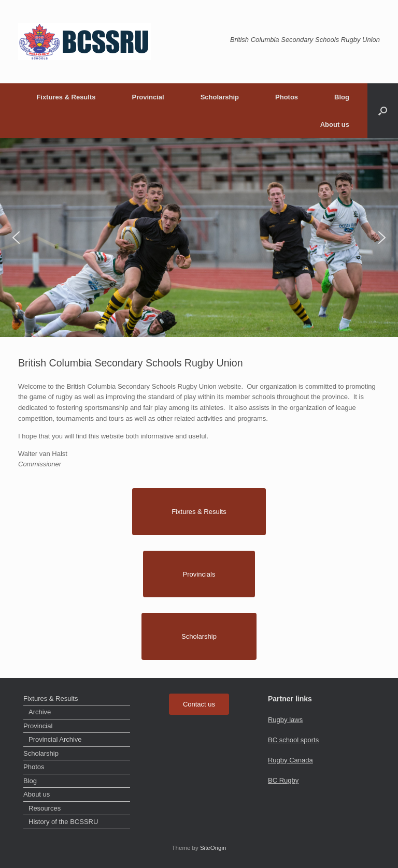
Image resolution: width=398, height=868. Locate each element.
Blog (342, 97)
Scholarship (220, 97)
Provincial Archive (55, 739)
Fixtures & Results (66, 97)
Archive (40, 712)
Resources (45, 808)
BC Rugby (283, 780)
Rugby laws (285, 720)
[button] (383, 111)
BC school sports (293, 740)
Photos (287, 97)
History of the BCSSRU (63, 822)
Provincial (148, 97)
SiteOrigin (213, 848)
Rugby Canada (290, 760)
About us (335, 124)
